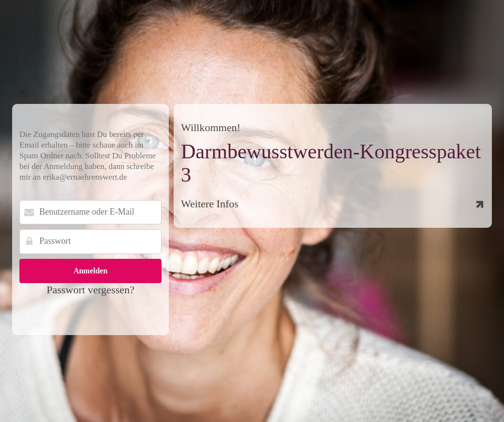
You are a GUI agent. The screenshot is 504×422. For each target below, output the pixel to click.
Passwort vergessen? (90, 290)
